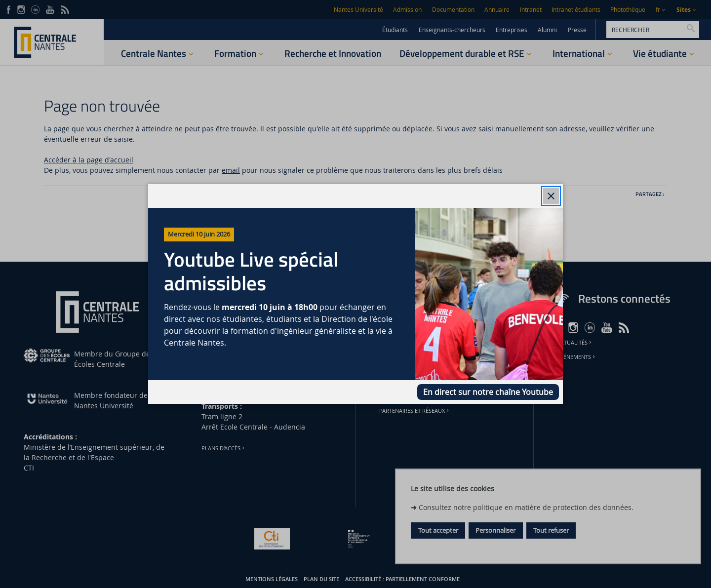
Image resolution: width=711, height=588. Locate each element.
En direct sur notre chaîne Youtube (488, 392)
